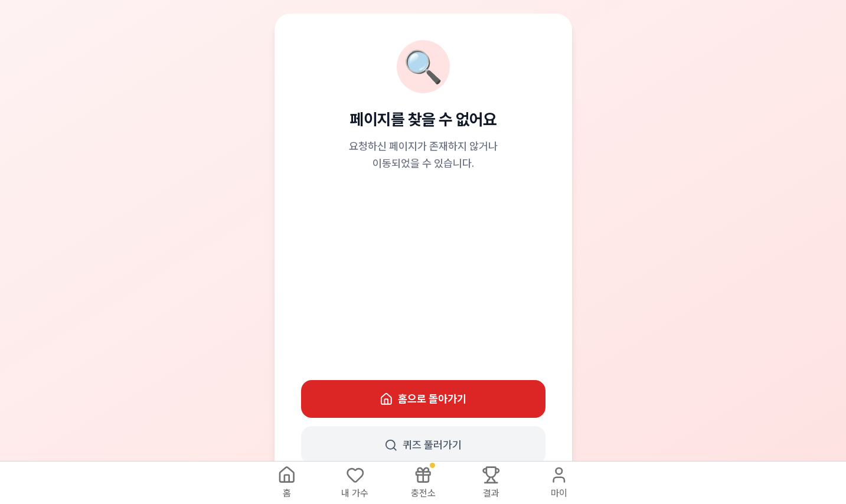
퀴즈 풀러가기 (423, 445)
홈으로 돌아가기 (423, 399)
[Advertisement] (423, 276)
